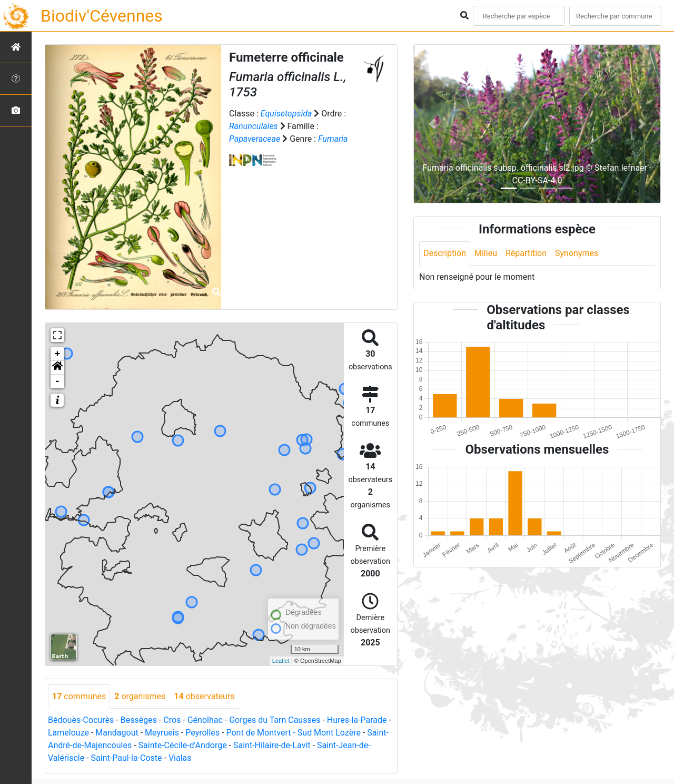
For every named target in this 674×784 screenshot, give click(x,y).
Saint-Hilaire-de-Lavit (272, 745)
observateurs (204, 696)
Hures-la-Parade (357, 720)
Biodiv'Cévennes (102, 16)
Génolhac (205, 720)
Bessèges (139, 720)
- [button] (58, 381)
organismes (140, 696)
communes (79, 696)
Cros (172, 720)
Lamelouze (68, 733)
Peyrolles (202, 733)
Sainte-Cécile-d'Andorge (183, 745)
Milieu (486, 253)
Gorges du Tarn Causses (275, 720)
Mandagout (117, 733)
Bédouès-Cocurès (81, 720)
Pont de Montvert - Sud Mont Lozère (293, 733)
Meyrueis (162, 733)
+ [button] (58, 354)
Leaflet (281, 661)
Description (445, 253)
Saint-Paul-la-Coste (127, 758)
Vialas (180, 758)
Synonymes (577, 253)
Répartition (526, 253)
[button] (57, 368)
